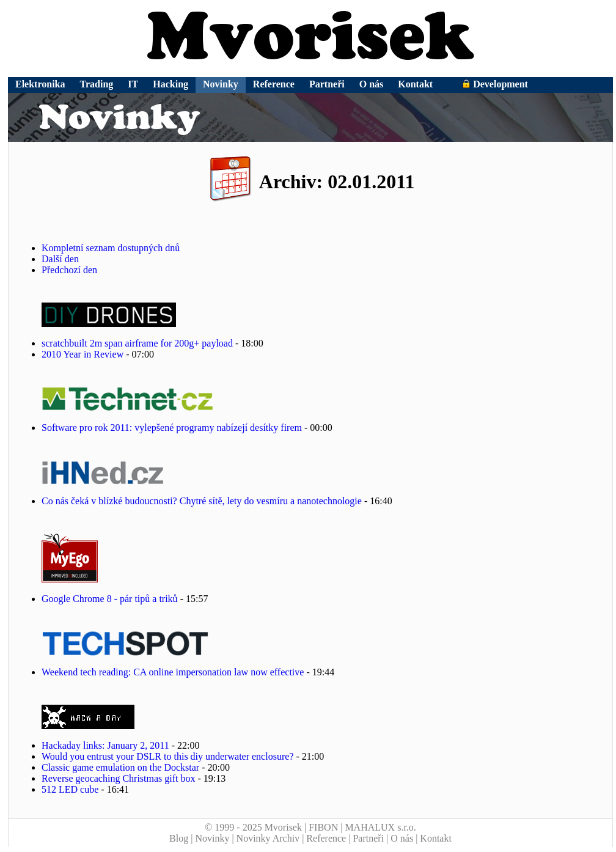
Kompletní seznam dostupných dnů (111, 248)
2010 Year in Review (82, 354)
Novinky (221, 84)
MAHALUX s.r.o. (380, 827)
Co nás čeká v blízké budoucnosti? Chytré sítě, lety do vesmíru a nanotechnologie (202, 501)
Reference (274, 84)
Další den (60, 259)
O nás (372, 84)
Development (495, 84)
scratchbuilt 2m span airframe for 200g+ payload (137, 343)
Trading (97, 84)
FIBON (323, 827)
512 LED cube (70, 789)
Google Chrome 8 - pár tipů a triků (110, 599)
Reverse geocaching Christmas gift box (119, 778)
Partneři (327, 84)
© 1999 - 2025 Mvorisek (253, 827)
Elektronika (40, 84)
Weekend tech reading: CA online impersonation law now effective (173, 672)
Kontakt (415, 84)
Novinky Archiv (268, 838)
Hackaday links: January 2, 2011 (105, 745)
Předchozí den (69, 270)
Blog (179, 838)
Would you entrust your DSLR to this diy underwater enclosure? (167, 756)
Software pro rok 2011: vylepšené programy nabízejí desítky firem (173, 428)
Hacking (170, 84)
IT (133, 84)
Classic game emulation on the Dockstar (120, 767)
